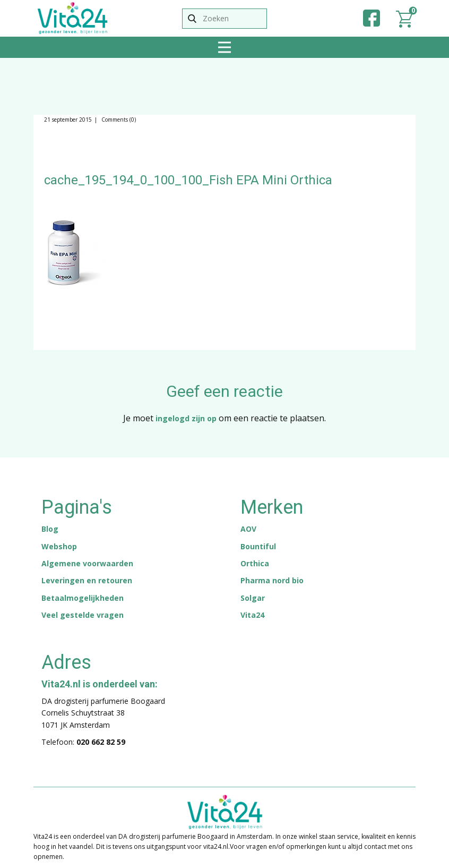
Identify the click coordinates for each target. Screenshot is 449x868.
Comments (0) (118, 120)
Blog (50, 529)
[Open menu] (225, 47)
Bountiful (258, 546)
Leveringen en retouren (87, 580)
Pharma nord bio (272, 580)
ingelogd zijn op (186, 418)
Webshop (59, 546)
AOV (248, 529)
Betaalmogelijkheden (83, 598)
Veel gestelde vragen (83, 615)
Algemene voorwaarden (87, 563)
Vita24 (252, 615)
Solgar (253, 598)
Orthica (255, 563)
